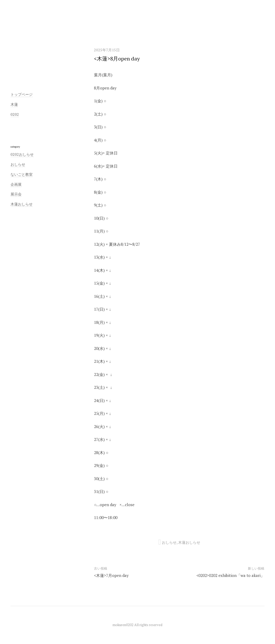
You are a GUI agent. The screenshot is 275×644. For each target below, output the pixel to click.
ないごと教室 (22, 174)
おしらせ (169, 542)
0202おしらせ (22, 154)
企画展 (16, 184)
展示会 (16, 194)
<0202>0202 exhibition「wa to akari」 (230, 575)
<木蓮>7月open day (111, 575)
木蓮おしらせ (189, 542)
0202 (15, 114)
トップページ (22, 94)
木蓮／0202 (138, 21)
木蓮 (14, 104)
